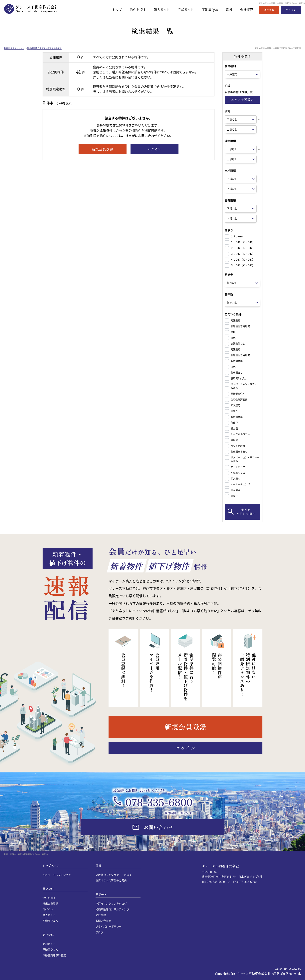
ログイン (48, 909)
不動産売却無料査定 (54, 955)
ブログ (99, 932)
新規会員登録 (50, 903)
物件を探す (133, 10)
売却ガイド (183, 10)
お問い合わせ (103, 921)
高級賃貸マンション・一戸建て (114, 875)
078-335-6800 (159, 802)
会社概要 (246, 10)
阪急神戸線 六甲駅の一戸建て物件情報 (44, 48)
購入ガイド (158, 10)
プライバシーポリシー (109, 926)
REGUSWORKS (294, 969)
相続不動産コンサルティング (112, 909)
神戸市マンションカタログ (111, 903)
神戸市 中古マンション (14, 48)
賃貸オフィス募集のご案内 (111, 880)
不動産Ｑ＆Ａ (50, 921)
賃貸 (228, 10)
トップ (111, 10)
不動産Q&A (208, 10)
